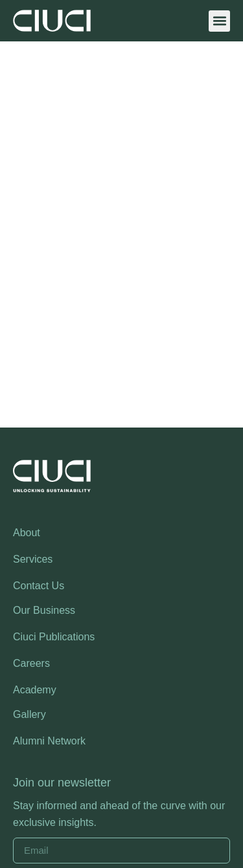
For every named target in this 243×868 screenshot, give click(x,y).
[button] (219, 21)
